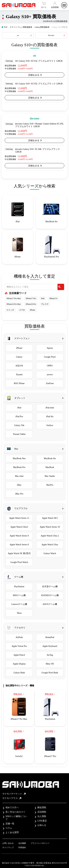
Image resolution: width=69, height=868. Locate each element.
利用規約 (22, 847)
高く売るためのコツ (15, 812)
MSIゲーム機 (19, 595)
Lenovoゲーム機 (19, 604)
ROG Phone (19, 383)
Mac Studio (50, 476)
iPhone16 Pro (31, 304)
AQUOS (19, 366)
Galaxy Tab (19, 425)
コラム (9, 828)
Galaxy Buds (19, 673)
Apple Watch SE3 (50, 518)
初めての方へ (12, 808)
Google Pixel (50, 357)
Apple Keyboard (50, 646)
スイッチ (10, 310)
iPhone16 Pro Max (14, 304)
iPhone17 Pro (31, 298)
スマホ (22, 310)
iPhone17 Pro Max (14, 298)
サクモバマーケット (14, 794)
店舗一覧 (10, 824)
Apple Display (19, 664)
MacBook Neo (19, 458)
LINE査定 (42, 821)
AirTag (50, 655)
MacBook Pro (19, 467)
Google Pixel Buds (50, 673)
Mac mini (19, 476)
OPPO (50, 366)
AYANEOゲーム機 (50, 595)
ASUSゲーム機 (50, 604)
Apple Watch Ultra (50, 545)
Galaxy (19, 357)
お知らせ (42, 825)
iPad (43, 298)
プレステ (45, 304)
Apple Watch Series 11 (19, 518)
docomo (51, 35)
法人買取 (42, 816)
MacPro (50, 485)
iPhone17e (53, 298)
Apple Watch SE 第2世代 (19, 553)
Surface (50, 425)
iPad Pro (19, 416)
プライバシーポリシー (40, 843)
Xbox (19, 613)
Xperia (50, 348)
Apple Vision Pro (19, 646)
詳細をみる (34, 75)
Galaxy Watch (50, 553)
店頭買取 (42, 812)
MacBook (50, 467)
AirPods (19, 637)
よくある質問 (12, 832)
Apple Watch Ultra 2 (50, 536)
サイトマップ (8, 847)
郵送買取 (42, 808)
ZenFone (50, 383)
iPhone (32, 310)
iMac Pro (19, 494)
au (18, 35)
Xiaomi (19, 375)
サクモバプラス (12, 798)
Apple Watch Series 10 (50, 527)
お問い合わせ (8, 843)
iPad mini (50, 408)
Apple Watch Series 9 (19, 536)
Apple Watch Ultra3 (19, 527)
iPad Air (50, 416)
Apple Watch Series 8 (19, 545)
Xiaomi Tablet (19, 434)
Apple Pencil (19, 655)
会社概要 (22, 843)
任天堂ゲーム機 (50, 587)
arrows (50, 375)
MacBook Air (50, 458)
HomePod (50, 637)
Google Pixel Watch (19, 562)
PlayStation (19, 587)
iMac (19, 485)
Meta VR (50, 664)
